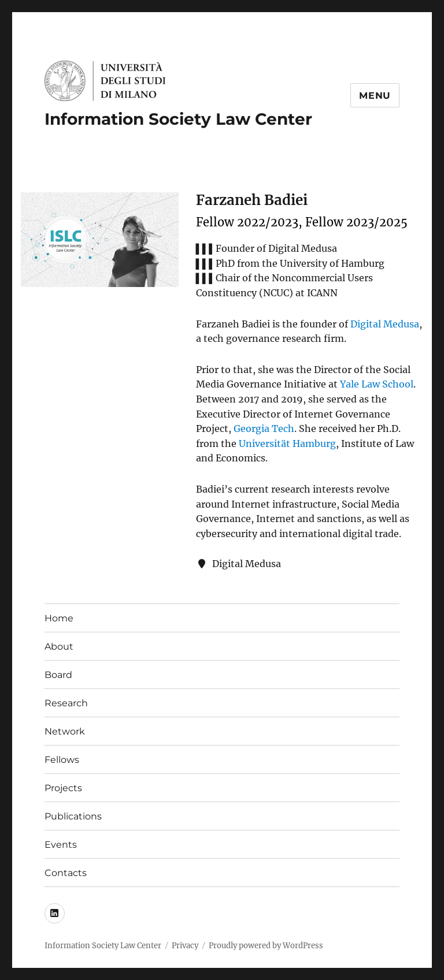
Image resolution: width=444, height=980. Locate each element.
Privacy (185, 946)
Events (61, 845)
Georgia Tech (264, 428)
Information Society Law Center (178, 119)
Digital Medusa (385, 324)
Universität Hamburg (287, 444)
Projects (63, 788)
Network (65, 731)
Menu (375, 96)
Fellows (62, 760)
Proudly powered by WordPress (266, 946)
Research (66, 703)
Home (59, 618)
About (59, 646)
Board (58, 675)
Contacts (66, 873)
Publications (73, 816)
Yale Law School (377, 384)
